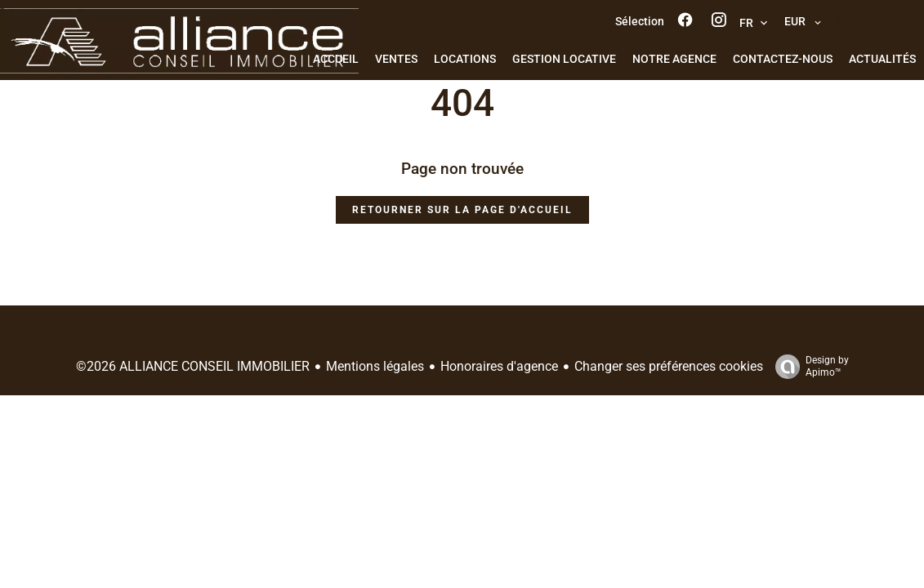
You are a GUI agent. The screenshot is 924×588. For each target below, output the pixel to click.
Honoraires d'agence (499, 366)
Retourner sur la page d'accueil (462, 210)
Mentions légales (375, 366)
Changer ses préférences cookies (669, 366)
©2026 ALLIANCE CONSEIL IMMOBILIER (193, 366)
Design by (808, 367)
